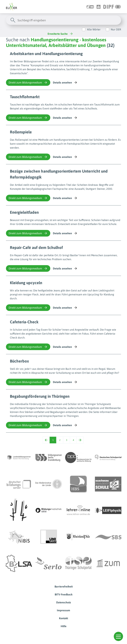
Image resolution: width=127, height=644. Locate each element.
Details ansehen (65, 82)
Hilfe (64, 626)
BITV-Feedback (64, 594)
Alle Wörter (94, 29)
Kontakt (63, 618)
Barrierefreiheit (64, 586)
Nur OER (116, 29)
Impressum (63, 610)
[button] (118, 636)
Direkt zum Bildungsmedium (28, 82)
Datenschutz (64, 602)
